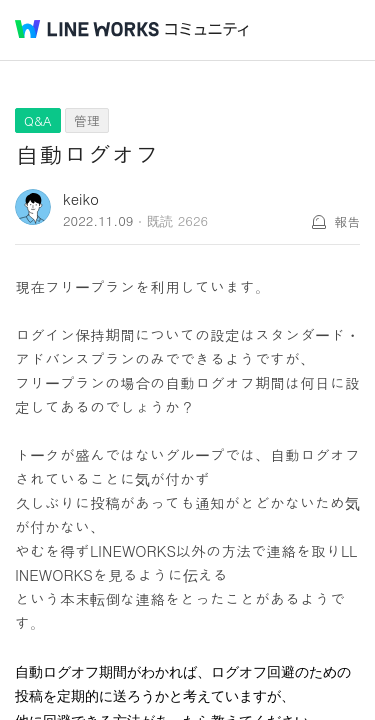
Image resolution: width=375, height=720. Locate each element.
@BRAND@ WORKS (87, 29)
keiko (81, 198)
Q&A (38, 120)
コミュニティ (207, 29)
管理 (87, 120)
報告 (347, 221)
